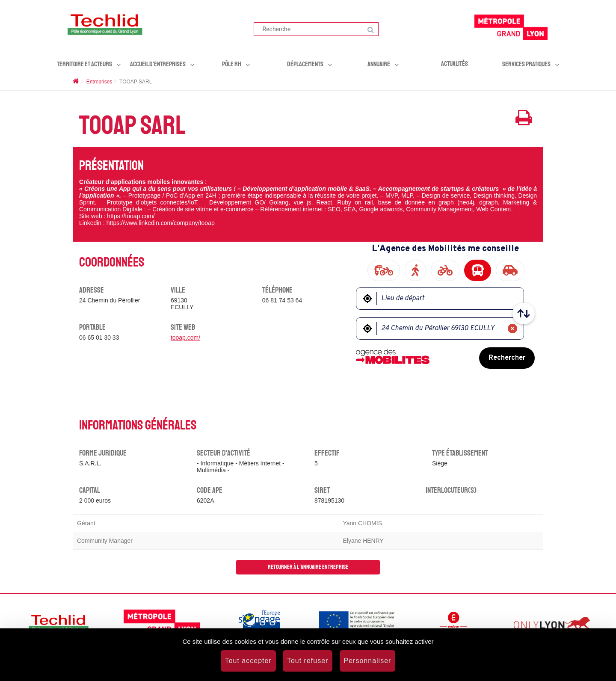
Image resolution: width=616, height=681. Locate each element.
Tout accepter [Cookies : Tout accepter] (248, 661)
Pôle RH (232, 64)
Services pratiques (526, 64)
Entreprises (99, 82)
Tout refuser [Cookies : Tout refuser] (308, 661)
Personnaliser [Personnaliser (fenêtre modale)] (368, 661)
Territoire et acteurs (84, 64)
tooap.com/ (185, 338)
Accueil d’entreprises (158, 64)
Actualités (455, 64)
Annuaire (379, 64)
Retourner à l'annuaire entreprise (308, 567)
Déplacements (305, 64)
